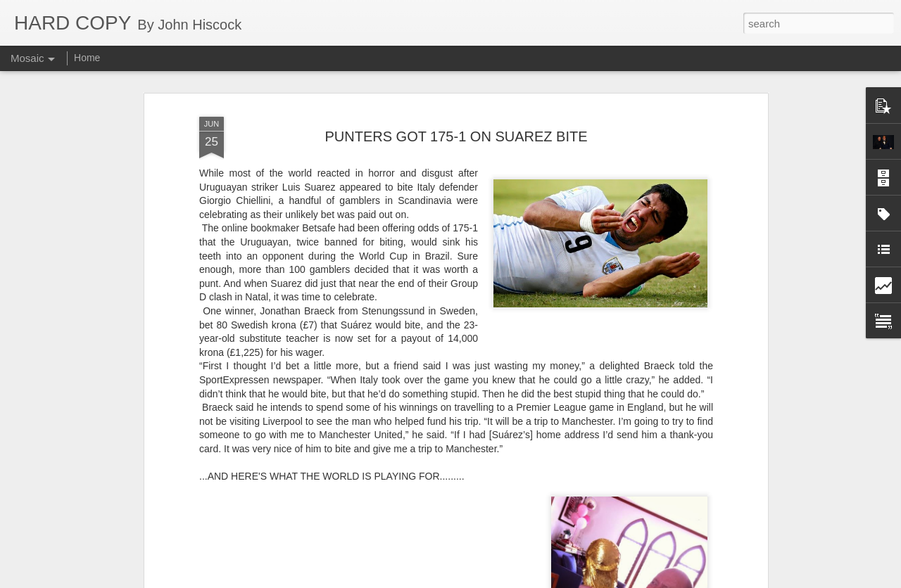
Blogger (494, 580)
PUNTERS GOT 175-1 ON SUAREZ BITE (456, 118)
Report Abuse (536, 580)
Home (87, 58)
